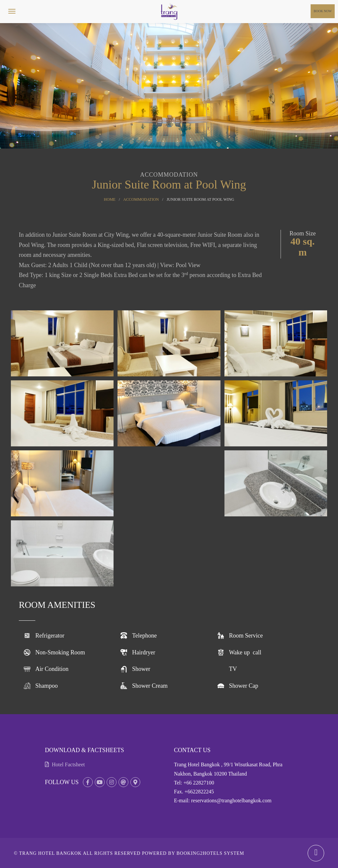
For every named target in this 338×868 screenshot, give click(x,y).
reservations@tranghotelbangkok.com (231, 800)
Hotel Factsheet (65, 764)
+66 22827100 (199, 783)
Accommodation (141, 199)
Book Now (323, 11)
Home (110, 199)
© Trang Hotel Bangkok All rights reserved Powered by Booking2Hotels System (129, 853)
